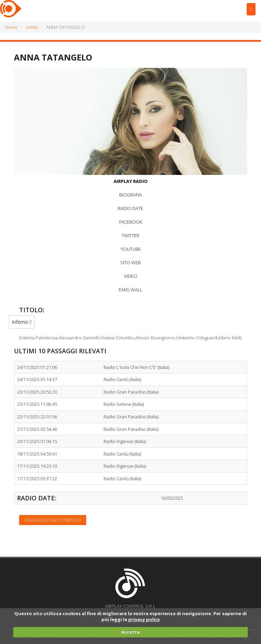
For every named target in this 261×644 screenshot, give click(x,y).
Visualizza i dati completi (53, 520)
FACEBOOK (131, 222)
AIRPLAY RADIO (131, 181)
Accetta (130, 632)
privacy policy (144, 619)
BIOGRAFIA (130, 195)
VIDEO (131, 276)
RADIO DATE (130, 208)
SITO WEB (130, 263)
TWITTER (130, 235)
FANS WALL (131, 290)
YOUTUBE (131, 249)
